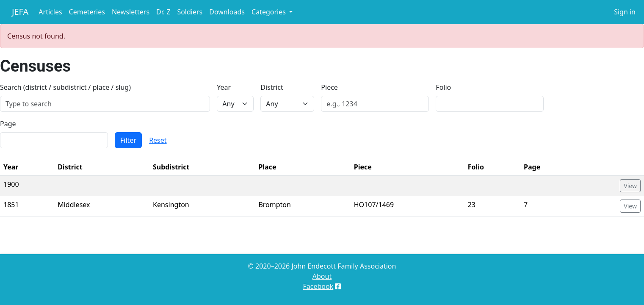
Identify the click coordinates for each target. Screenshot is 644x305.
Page (8, 124)
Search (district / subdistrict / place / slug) (65, 87)
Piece (329, 87)
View (630, 186)
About (322, 276)
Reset (158, 140)
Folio (443, 87)
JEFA (20, 12)
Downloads (227, 12)
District (272, 87)
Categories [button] (269, 12)
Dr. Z (163, 12)
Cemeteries (87, 12)
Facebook (318, 286)
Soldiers (190, 12)
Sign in (625, 12)
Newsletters (131, 12)
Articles (50, 12)
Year (224, 87)
